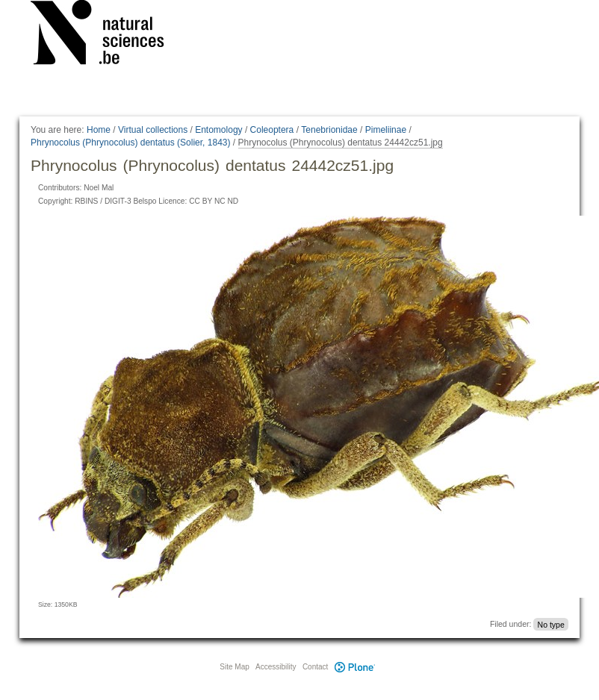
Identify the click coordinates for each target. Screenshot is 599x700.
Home (99, 130)
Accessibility (276, 667)
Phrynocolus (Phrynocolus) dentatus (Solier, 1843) (130, 143)
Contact (315, 667)
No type (551, 624)
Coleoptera (272, 130)
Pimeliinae (386, 130)
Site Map (234, 667)
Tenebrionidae (329, 130)
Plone (355, 667)
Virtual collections (153, 130)
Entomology (218, 130)
